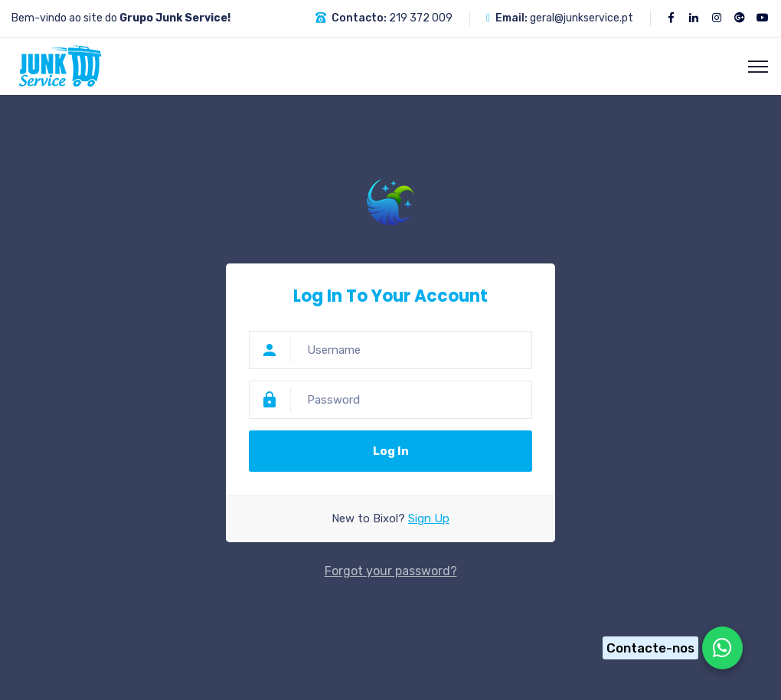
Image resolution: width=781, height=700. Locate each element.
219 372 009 (421, 18)
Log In (391, 451)
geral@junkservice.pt (582, 18)
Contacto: (359, 18)
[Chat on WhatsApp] (668, 648)
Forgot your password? (391, 571)
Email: (511, 18)
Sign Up (429, 518)
